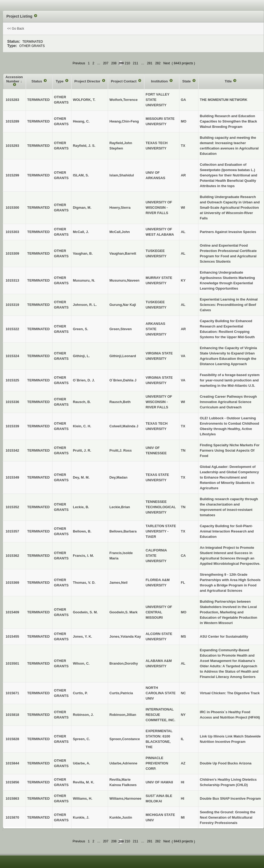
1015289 (12, 121)
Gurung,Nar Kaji (123, 305)
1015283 (12, 100)
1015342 (12, 450)
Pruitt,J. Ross (121, 450)
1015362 (12, 556)
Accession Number (14, 79)
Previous (79, 63)
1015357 (12, 531)
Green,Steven (121, 329)
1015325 (12, 380)
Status (37, 81)
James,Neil (118, 583)
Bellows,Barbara (123, 531)
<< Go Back (16, 29)
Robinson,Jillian (123, 715)
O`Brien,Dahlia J (123, 380)
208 (114, 63)
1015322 (12, 329)
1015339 (12, 426)
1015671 (12, 693)
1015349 (12, 477)
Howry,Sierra (120, 208)
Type (60, 81)
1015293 (12, 146)
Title (229, 81)
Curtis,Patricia (121, 693)
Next (167, 63)
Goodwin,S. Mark (123, 612)
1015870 (12, 817)
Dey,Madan (118, 477)
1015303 (12, 232)
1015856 (12, 782)
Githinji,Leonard (123, 356)
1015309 (12, 253)
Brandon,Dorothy (124, 663)
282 (158, 63)
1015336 (12, 402)
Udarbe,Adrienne (123, 763)
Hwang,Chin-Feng (124, 121)
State (187, 81)
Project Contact (124, 81)
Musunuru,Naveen (124, 280)
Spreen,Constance (125, 739)
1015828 (12, 739)
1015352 (12, 507)
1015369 (12, 583)
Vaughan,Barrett (123, 253)
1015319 (12, 305)
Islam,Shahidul (122, 175)
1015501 (12, 663)
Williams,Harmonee (125, 798)
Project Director (88, 81)
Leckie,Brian (120, 507)
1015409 (12, 612)
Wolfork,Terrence (123, 100)
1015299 (12, 175)
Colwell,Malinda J (124, 426)
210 (127, 63)
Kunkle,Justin (121, 817)
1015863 (12, 798)
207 (106, 63)
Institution (160, 81)
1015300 (12, 208)
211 (135, 63)
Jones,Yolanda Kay (125, 636)
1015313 (12, 280)
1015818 (12, 715)
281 (150, 63)
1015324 (12, 356)
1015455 (12, 636)
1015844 (12, 763)
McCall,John (120, 232)
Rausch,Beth (120, 402)
